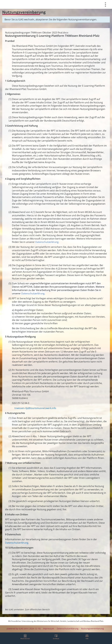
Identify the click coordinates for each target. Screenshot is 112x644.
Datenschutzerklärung (68, 629)
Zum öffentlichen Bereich (37, 609)
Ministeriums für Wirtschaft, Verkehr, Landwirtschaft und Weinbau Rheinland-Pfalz (70, 621)
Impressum (49, 629)
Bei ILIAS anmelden (15, 609)
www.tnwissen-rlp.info (85, 49)
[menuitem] (105, 4)
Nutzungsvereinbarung (92, 629)
